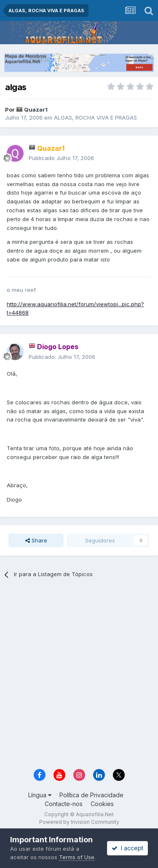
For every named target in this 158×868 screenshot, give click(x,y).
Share (36, 540)
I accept (127, 848)
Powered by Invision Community (79, 822)
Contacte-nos (64, 804)
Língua (40, 795)
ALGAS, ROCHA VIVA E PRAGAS (95, 118)
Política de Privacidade (91, 795)
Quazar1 (36, 110)
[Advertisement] (79, 677)
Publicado (61, 158)
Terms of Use (77, 857)
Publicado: (62, 357)
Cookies (102, 804)
